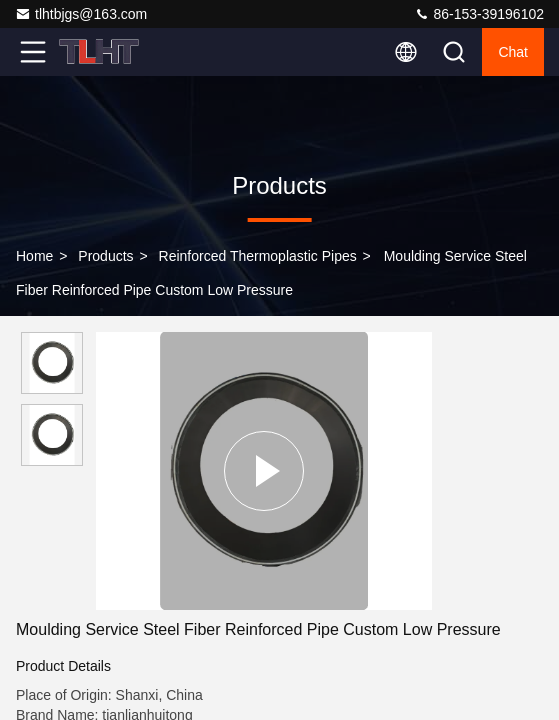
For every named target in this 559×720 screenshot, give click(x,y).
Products (105, 256)
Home (34, 256)
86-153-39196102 (479, 14)
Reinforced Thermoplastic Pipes (258, 256)
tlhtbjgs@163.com (81, 14)
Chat (513, 52)
